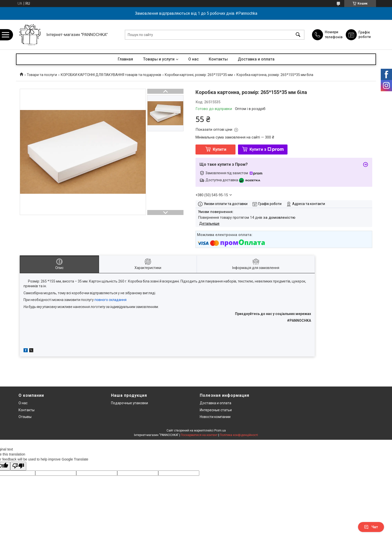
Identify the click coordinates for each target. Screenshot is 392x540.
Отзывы (25, 417)
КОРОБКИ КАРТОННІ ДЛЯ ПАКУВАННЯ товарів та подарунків (111, 75)
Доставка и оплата (256, 59)
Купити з (267, 149)
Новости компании (215, 417)
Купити (219, 149)
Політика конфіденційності (239, 435)
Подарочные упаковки (129, 403)
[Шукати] (298, 35)
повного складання (110, 300)
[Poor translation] (18, 466)
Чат (371, 527)
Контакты (218, 59)
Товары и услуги (159, 59)
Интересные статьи (216, 410)
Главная (125, 59)
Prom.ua (220, 430)
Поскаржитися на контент (199, 435)
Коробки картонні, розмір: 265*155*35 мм (199, 75)
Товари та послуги (42, 75)
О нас (193, 59)
